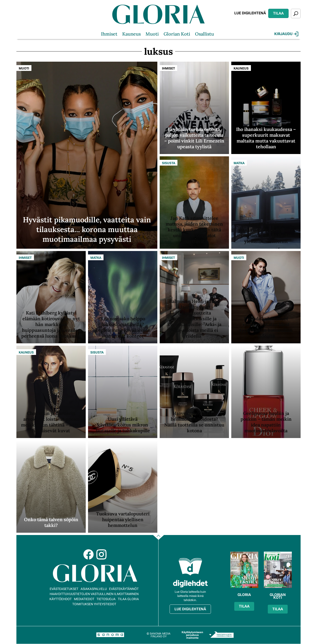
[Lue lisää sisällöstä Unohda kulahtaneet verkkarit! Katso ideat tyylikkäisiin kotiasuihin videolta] (266, 297)
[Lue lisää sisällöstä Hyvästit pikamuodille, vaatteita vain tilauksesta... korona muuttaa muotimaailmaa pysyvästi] (87, 155)
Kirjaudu (286, 34)
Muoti (152, 34)
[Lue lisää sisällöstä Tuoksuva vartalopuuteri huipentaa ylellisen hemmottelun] (123, 487)
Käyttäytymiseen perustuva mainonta (192, 635)
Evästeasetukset (64, 589)
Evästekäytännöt (124, 589)
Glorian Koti (177, 34)
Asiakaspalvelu (94, 589)
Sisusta (169, 163)
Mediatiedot (84, 599)
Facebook (88, 554)
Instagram (101, 554)
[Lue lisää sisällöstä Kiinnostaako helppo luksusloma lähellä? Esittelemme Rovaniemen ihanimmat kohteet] (123, 297)
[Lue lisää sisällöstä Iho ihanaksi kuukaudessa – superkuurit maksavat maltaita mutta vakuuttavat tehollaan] (266, 108)
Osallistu (204, 34)
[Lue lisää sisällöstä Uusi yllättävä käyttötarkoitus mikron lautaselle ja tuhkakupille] (123, 392)
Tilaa (278, 13)
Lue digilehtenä (250, 13)
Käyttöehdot (61, 599)
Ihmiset (109, 34)
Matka (239, 163)
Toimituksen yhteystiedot (94, 604)
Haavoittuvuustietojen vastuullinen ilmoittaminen (94, 594)
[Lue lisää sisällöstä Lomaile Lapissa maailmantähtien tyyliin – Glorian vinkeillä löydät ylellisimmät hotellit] (266, 203)
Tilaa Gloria (128, 599)
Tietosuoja (106, 599)
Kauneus (131, 34)
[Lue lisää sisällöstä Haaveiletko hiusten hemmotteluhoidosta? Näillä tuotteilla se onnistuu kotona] (194, 392)
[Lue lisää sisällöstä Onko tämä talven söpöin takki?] (51, 487)
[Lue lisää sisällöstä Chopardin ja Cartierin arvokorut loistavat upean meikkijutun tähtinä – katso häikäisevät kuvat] (51, 392)
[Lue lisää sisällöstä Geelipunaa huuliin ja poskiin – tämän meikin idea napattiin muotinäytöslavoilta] (266, 392)
